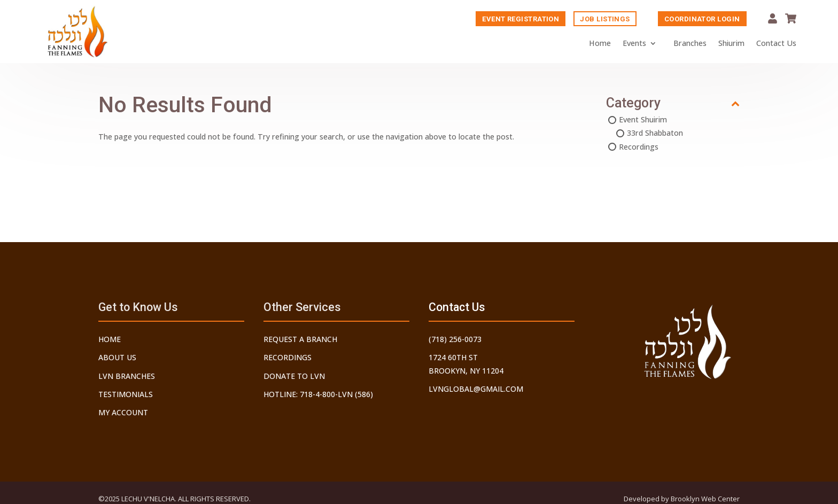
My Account (773, 19)
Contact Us (776, 44)
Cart (791, 19)
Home (600, 44)
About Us (117, 357)
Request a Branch (300, 339)
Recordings (639, 148)
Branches (690, 44)
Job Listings (605, 20)
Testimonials (126, 394)
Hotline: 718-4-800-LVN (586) (318, 394)
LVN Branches (127, 376)
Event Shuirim (643, 121)
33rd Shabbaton (655, 134)
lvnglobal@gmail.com (476, 389)
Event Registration (521, 20)
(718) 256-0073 (455, 339)
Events (634, 44)
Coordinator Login (702, 20)
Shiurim (731, 44)
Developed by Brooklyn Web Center (682, 499)
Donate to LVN (294, 376)
